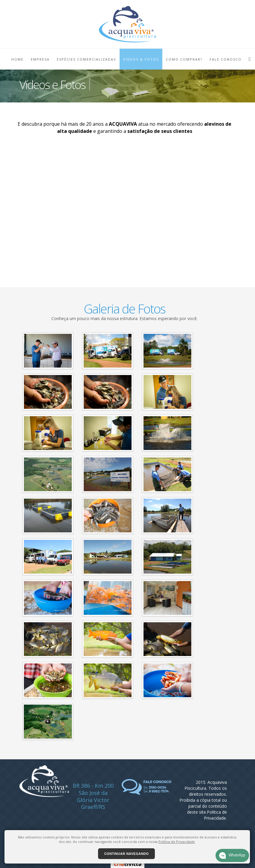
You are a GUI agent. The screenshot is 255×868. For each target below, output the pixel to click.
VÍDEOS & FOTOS (141, 59)
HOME (17, 59)
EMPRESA (40, 59)
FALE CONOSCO (226, 59)
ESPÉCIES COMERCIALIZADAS (86, 59)
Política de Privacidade (177, 842)
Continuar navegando (126, 854)
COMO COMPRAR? (184, 59)
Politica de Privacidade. (215, 815)
